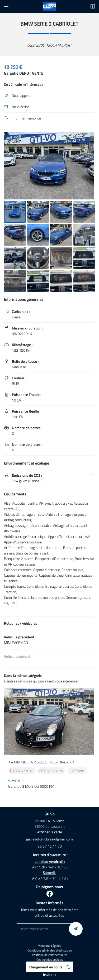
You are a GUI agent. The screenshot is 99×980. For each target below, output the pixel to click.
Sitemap (50, 964)
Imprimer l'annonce (26, 118)
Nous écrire (20, 107)
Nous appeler (22, 95)
